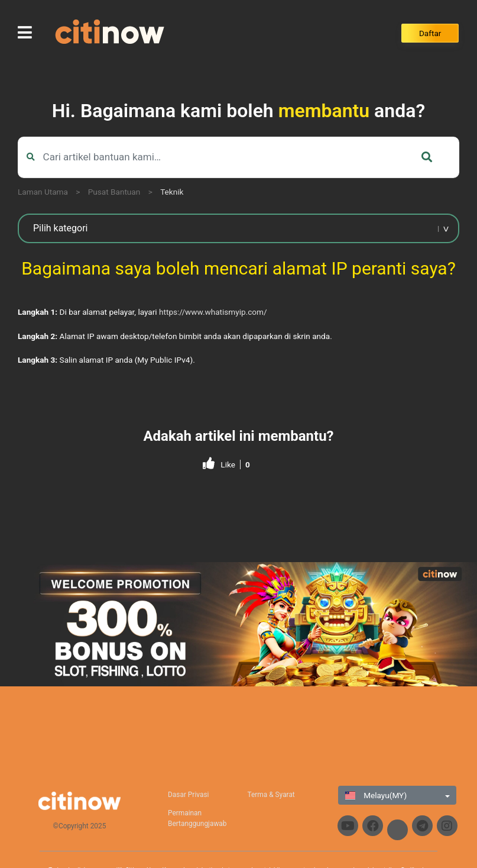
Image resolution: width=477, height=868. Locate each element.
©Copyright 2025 (80, 826)
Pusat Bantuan (114, 192)
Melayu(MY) (376, 795)
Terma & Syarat (271, 795)
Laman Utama (43, 192)
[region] (238, 624)
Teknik (172, 192)
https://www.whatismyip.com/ (213, 312)
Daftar (430, 33)
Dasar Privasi (188, 795)
